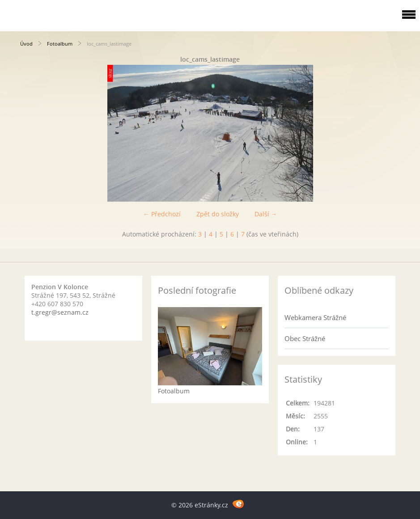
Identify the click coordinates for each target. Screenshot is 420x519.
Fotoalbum (60, 44)
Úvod (26, 44)
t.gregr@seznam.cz (60, 312)
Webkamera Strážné (315, 317)
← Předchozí (162, 214)
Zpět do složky (218, 214)
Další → (266, 214)
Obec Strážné (305, 338)
